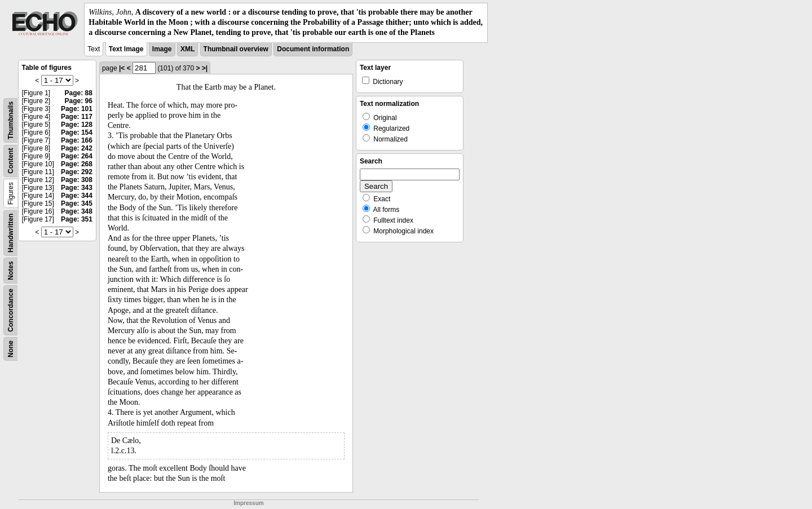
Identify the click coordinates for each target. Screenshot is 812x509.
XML (187, 49)
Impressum (248, 503)
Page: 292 (77, 172)
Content (11, 160)
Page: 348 (77, 211)
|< (122, 68)
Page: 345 (77, 203)
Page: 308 (77, 180)
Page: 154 (77, 132)
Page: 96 (79, 101)
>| (205, 68)
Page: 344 (77, 196)
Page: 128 (77, 125)
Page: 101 (77, 109)
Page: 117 (77, 117)
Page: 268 (77, 164)
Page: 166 (77, 140)
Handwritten (11, 233)
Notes (11, 270)
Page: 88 (79, 93)
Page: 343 (77, 188)
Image (162, 49)
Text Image (126, 49)
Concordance (11, 310)
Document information (313, 49)
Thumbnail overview (236, 49)
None (11, 349)
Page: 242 (77, 148)
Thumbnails (11, 120)
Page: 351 (77, 219)
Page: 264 (77, 156)
